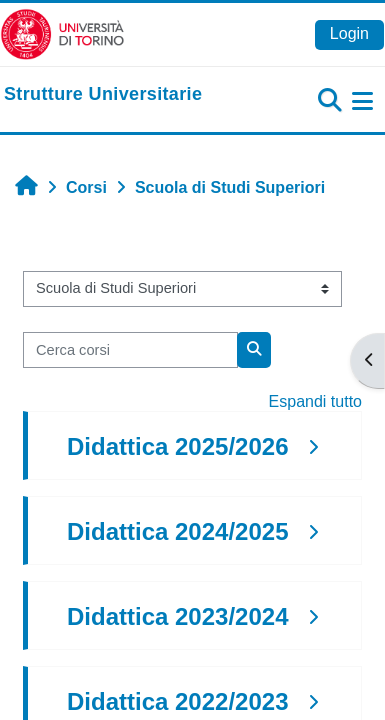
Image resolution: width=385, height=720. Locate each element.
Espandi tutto (315, 401)
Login (349, 33)
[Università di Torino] (62, 33)
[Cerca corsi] (130, 350)
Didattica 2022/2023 (177, 701)
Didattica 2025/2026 (177, 446)
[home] (103, 95)
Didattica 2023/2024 (177, 616)
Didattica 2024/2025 (177, 531)
